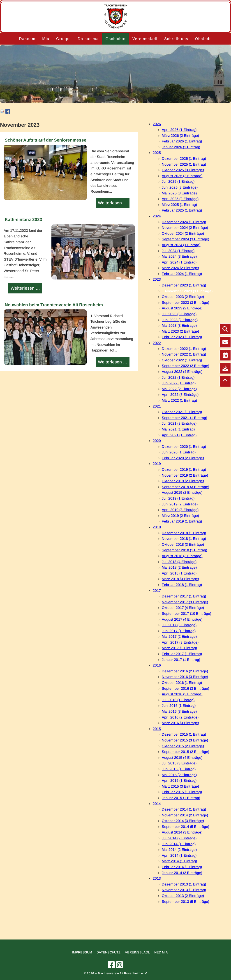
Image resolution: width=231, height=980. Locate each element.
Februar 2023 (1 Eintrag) (182, 337)
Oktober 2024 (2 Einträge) (183, 233)
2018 (157, 527)
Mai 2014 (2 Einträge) (179, 850)
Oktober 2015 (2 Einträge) (183, 746)
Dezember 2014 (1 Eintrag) (184, 809)
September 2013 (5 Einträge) (185, 902)
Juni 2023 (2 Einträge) (180, 320)
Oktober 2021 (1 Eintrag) (182, 412)
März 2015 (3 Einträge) (180, 786)
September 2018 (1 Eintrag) (184, 550)
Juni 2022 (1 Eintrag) (179, 383)
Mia (46, 39)
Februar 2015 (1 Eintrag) (182, 792)
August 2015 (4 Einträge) (182, 758)
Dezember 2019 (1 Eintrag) (184, 470)
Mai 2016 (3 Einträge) (179, 711)
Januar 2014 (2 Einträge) (182, 873)
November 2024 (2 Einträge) (185, 228)
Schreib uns (176, 39)
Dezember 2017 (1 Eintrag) (184, 596)
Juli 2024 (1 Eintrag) (178, 251)
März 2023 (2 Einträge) (180, 331)
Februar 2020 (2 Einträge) (183, 458)
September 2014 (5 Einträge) (185, 827)
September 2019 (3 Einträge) (185, 487)
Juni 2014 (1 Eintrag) (179, 844)
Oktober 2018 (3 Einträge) (183, 544)
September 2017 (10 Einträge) (186, 614)
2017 (157, 591)
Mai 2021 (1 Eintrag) (178, 429)
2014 (157, 804)
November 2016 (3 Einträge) (185, 677)
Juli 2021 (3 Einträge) (179, 423)
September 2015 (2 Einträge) (185, 752)
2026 (157, 124)
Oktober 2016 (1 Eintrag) (182, 683)
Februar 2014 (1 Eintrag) (182, 867)
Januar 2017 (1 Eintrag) (181, 660)
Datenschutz (109, 952)
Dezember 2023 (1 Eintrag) (184, 285)
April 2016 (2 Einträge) (180, 717)
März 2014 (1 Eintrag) (179, 861)
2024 (157, 216)
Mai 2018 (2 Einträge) (179, 567)
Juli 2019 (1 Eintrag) (178, 498)
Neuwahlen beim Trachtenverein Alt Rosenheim (54, 305)
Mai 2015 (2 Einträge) (179, 775)
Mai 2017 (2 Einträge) (179, 636)
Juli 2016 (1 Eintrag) (178, 700)
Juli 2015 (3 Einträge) (179, 763)
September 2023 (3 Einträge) (185, 303)
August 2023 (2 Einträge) (182, 308)
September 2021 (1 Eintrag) (184, 418)
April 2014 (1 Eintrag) (179, 855)
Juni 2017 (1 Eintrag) (179, 631)
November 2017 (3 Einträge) (185, 602)
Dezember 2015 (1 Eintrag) (184, 734)
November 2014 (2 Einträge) (185, 815)
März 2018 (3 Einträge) (180, 579)
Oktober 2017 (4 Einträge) (183, 608)
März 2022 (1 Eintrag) (179, 400)
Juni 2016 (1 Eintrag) (179, 706)
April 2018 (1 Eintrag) (179, 573)
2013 (157, 878)
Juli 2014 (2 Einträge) (179, 838)
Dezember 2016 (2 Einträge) (185, 671)
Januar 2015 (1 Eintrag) (181, 798)
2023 (157, 279)
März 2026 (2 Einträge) (180, 136)
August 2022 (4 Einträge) (182, 372)
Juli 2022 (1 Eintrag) (178, 377)
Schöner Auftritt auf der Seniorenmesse (46, 140)
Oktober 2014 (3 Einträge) (183, 821)
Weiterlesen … (113, 203)
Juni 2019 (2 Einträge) (180, 504)
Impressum (82, 952)
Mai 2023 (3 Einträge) (179, 326)
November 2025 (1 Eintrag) (184, 164)
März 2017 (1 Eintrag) (179, 648)
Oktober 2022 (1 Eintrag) (182, 360)
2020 (157, 441)
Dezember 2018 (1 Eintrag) (184, 533)
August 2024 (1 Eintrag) (181, 245)
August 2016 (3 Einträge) (182, 694)
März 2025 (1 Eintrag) (179, 205)
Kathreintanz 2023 (23, 220)
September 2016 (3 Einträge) (185, 688)
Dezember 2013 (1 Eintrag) (184, 884)
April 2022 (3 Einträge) (180, 395)
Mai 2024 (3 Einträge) (179, 256)
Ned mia (161, 952)
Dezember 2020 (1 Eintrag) (184, 447)
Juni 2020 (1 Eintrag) (179, 452)
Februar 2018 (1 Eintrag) (182, 585)
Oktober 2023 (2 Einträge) (183, 297)
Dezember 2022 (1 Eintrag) (184, 349)
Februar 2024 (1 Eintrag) (182, 274)
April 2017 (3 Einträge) (180, 642)
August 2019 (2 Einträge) (182, 492)
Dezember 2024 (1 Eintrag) (184, 222)
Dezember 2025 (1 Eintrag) (184, 159)
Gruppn (64, 39)
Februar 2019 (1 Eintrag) (182, 521)
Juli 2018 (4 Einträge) (179, 562)
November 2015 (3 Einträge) (185, 740)
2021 (157, 406)
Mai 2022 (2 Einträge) (179, 389)
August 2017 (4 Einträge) (182, 619)
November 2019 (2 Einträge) (185, 475)
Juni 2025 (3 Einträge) (180, 187)
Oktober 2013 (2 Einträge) (183, 896)
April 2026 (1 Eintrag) (179, 130)
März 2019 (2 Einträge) (180, 516)
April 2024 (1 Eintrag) (179, 262)
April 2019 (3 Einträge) (180, 510)
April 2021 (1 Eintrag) (179, 435)
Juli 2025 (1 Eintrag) (178, 181)
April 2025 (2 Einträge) (180, 199)
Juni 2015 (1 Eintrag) (179, 769)
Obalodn (204, 39)
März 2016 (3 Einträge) (180, 723)
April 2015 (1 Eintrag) (179, 781)
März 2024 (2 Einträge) (180, 268)
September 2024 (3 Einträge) (185, 239)
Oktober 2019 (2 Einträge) (183, 481)
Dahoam (27, 39)
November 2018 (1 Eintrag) (184, 539)
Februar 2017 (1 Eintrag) (182, 654)
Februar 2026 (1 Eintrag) (182, 141)
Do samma (88, 39)
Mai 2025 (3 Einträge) (179, 193)
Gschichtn (116, 39)
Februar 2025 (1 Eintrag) (182, 210)
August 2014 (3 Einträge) (182, 832)
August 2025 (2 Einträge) (182, 176)
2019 (157, 464)
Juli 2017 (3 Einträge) (179, 625)
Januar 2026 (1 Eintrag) (181, 147)
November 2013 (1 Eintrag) (184, 890)
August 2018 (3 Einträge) (182, 556)
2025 (157, 153)
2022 (157, 343)
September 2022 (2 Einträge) (185, 366)
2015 (157, 729)
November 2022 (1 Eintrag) (184, 354)
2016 (157, 665)
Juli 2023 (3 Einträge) (179, 314)
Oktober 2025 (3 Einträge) (183, 170)
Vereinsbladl (145, 39)
